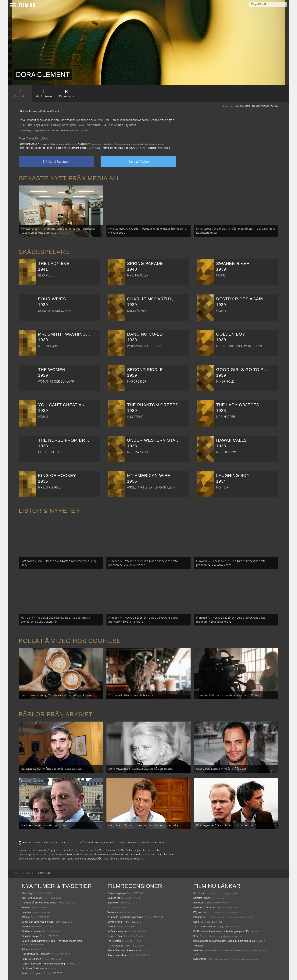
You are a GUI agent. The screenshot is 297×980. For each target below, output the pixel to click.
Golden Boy (121, 125)
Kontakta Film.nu (202, 898)
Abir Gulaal (27, 927)
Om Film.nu (199, 893)
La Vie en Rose (115, 936)
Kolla (196, 936)
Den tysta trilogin (30, 936)
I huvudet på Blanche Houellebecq (39, 903)
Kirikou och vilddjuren (118, 955)
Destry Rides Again (64, 125)
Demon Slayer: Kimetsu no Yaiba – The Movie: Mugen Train (52, 941)
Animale (26, 949)
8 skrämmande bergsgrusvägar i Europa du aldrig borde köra (224, 941)
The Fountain (114, 941)
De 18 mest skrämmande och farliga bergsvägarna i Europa (224, 931)
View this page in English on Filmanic (40, 111)
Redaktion (199, 903)
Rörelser (26, 908)
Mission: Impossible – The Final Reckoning (43, 964)
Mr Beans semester (117, 931)
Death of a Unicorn (31, 931)
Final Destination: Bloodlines (36, 954)
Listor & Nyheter (49, 511)
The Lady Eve (36, 125)
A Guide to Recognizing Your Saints (125, 917)
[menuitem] (14, 873)
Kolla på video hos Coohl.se (70, 641)
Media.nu (198, 950)
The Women (93, 125)
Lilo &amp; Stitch (30, 968)
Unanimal (26, 912)
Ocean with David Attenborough (38, 922)
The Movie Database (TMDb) (109, 850)
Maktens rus (114, 898)
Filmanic (198, 917)
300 (109, 908)
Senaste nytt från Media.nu (69, 178)
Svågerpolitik (200, 959)
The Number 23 (115, 946)
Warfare (26, 917)
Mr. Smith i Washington (160, 120)
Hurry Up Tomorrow (31, 959)
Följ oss (197, 912)
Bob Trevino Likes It (32, 898)
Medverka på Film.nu (204, 908)
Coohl (196, 922)
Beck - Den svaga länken (120, 950)
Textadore (198, 946)
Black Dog (27, 893)
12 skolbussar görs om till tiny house (212, 927)
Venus (111, 912)
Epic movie (113, 903)
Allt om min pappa (116, 893)
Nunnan (111, 927)
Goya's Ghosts (115, 922)
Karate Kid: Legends (32, 973)
